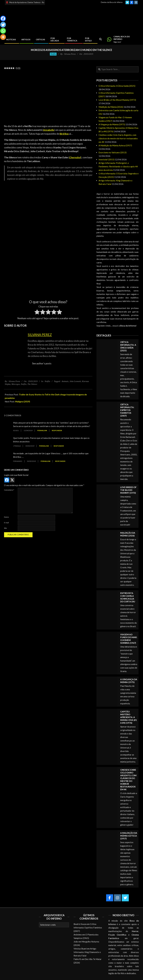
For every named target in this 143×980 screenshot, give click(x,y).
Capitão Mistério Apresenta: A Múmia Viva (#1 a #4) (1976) (129, 717)
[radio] (37, 312)
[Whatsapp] (3, 31)
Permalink (42, 430)
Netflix (53, 54)
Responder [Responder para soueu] (57, 430)
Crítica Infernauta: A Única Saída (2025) (117, 86)
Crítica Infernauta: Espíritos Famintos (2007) (127, 410)
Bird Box (64, 134)
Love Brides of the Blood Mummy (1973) (117, 100)
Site (5, 528)
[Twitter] (3, 25)
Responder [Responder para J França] (59, 446)
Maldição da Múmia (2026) (111, 107)
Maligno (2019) (23, 402)
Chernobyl (75, 157)
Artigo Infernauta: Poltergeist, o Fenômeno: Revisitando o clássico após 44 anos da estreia (118, 166)
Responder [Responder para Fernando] (60, 461)
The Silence (32, 384)
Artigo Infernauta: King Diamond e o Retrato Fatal (87, 952)
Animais (65, 381)
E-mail (6, 523)
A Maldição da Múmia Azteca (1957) (115, 145)
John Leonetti (75, 381)
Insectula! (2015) (107, 159)
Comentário (9, 490)
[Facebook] (3, 19)
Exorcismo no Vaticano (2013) (113, 152)
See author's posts (42, 363)
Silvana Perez (40, 335)
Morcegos (16, 384)
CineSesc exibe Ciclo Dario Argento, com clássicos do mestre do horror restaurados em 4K (118, 138)
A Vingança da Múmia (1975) (112, 124)
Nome (6, 517)
